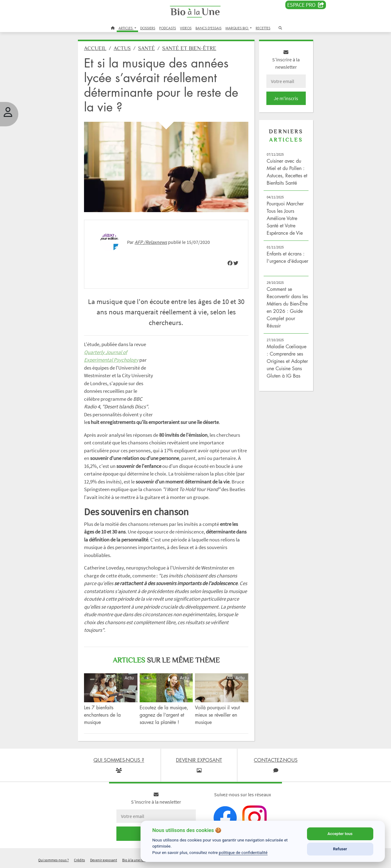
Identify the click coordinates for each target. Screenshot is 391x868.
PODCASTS (168, 28)
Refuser (340, 849)
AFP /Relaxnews (151, 242)
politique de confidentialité (243, 852)
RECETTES (263, 28)
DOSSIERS (148, 28)
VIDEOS (186, 28)
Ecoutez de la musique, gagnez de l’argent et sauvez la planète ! (164, 715)
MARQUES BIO (237, 28)
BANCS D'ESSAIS (208, 28)
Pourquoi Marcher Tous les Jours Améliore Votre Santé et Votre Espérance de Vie (285, 218)
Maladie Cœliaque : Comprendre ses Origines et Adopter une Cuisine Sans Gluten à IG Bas (287, 361)
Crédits (79, 860)
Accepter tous (340, 834)
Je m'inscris (286, 98)
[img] (230, 263)
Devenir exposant (104, 860)
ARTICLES (126, 28)
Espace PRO (306, 5)
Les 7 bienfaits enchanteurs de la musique (102, 715)
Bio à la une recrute (137, 860)
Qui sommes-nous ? (53, 860)
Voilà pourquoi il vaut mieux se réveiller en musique (217, 715)
